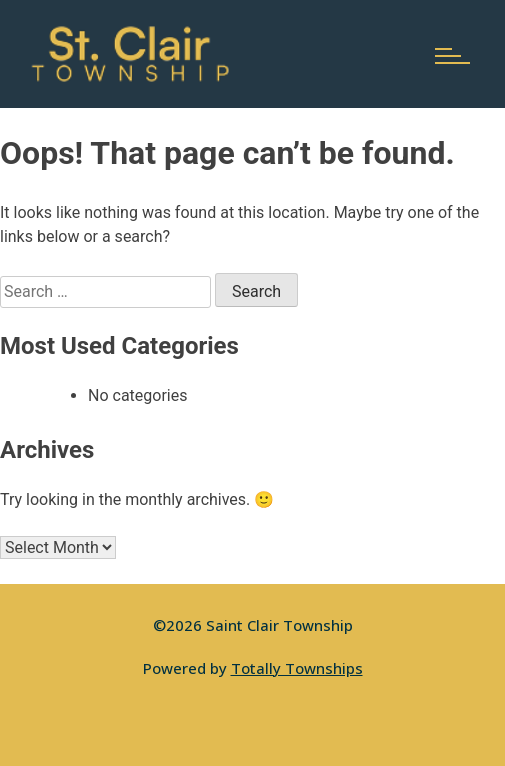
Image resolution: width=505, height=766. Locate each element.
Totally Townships (297, 668)
